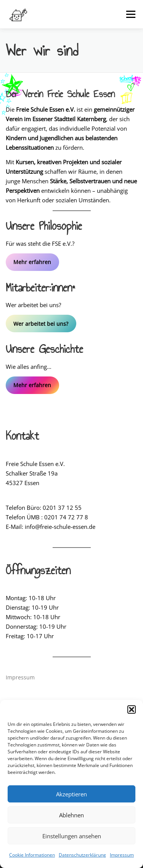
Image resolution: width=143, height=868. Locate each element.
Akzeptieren (71, 794)
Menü (130, 14)
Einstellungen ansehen (72, 836)
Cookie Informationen (32, 855)
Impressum (122, 855)
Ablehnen (71, 815)
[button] (132, 709)
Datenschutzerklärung (82, 855)
